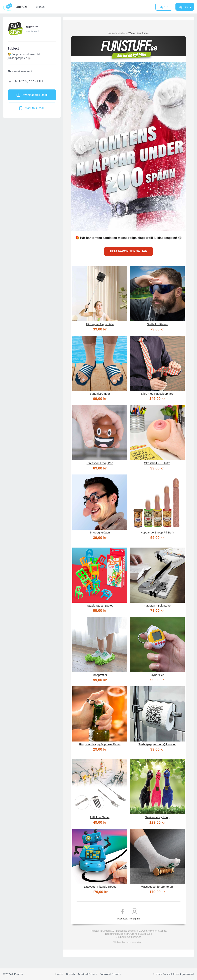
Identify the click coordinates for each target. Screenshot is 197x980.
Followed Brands (110, 974)
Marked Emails (87, 974)
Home (59, 974)
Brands (40, 7)
